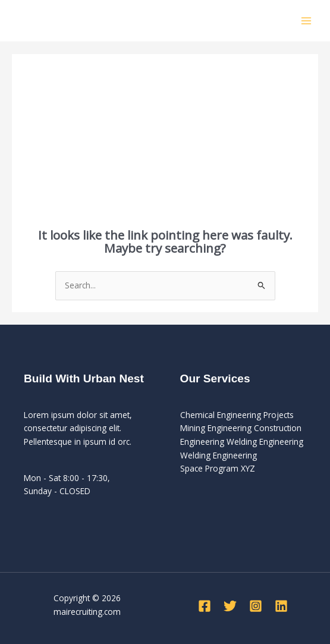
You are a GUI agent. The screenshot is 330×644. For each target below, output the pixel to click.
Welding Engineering (219, 455)
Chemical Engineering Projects (237, 415)
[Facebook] (205, 606)
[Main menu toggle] (307, 21)
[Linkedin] (281, 606)
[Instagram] (256, 606)
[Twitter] (230, 606)
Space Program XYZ (218, 468)
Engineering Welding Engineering (242, 442)
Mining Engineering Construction (241, 428)
